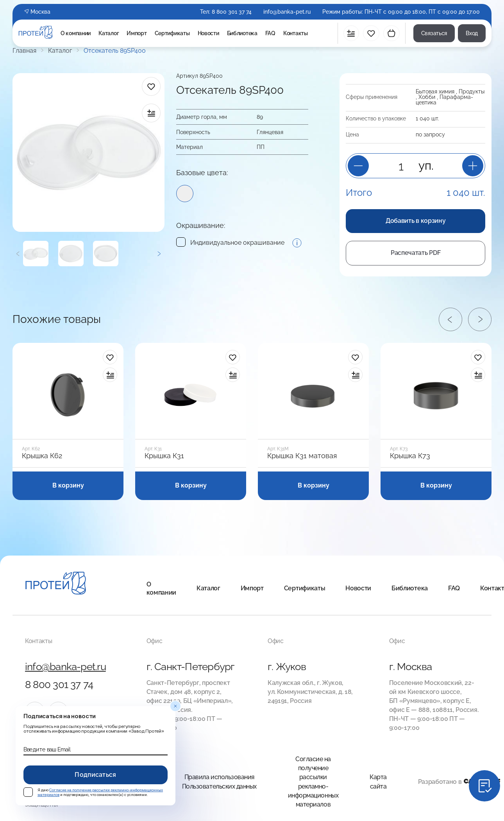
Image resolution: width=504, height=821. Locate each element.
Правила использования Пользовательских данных (219, 782)
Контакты (296, 33)
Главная (24, 51)
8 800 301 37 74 (232, 12)
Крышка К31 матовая (302, 456)
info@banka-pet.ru (287, 12)
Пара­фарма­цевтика (444, 100)
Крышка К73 (410, 456)
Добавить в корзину (416, 221)
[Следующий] (159, 254)
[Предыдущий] (18, 254)
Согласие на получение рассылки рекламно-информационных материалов (313, 782)
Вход (472, 33)
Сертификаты (172, 33)
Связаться (434, 33)
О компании (76, 33)
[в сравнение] (151, 113)
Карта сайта (378, 782)
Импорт (137, 33)
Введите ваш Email (47, 749)
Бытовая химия (435, 91)
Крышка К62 (42, 456)
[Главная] (56, 584)
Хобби (427, 97)
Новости (208, 33)
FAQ (270, 33)
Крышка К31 (164, 456)
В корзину (68, 485)
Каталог (109, 33)
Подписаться (96, 775)
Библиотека (242, 33)
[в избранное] (151, 86)
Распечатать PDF (416, 253)
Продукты (472, 91)
